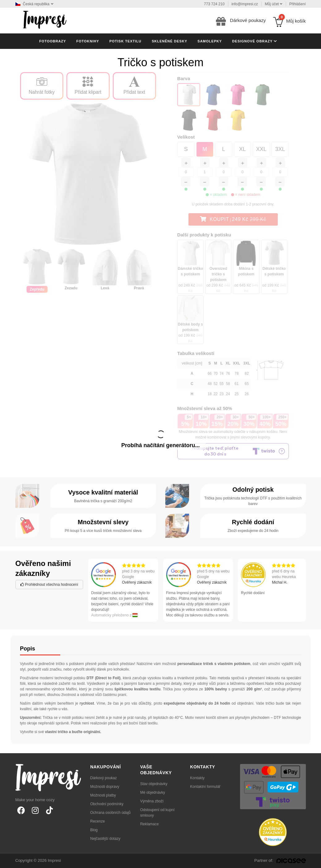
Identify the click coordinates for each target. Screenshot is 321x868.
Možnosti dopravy (105, 787)
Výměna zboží (152, 801)
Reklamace (150, 824)
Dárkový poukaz (103, 778)
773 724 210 (214, 4)
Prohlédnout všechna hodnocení (49, 585)
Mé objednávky (153, 792)
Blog (94, 830)
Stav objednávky (154, 784)
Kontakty (197, 778)
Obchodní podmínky (107, 804)
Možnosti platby (103, 795)
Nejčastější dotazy (105, 839)
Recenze (97, 821)
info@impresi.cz (245, 4)
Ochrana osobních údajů (110, 813)
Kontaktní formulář (205, 787)
